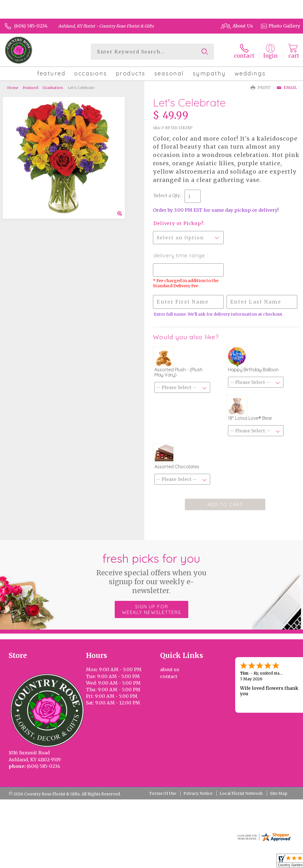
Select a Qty (167, 195)
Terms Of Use (163, 794)
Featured (30, 88)
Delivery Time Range (180, 256)
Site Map (279, 794)
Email (287, 88)
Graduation (53, 88)
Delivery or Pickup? (178, 223)
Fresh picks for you (152, 573)
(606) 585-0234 (31, 26)
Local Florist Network (241, 794)
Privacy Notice (198, 794)
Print (261, 88)
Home (13, 88)
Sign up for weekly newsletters (151, 609)
